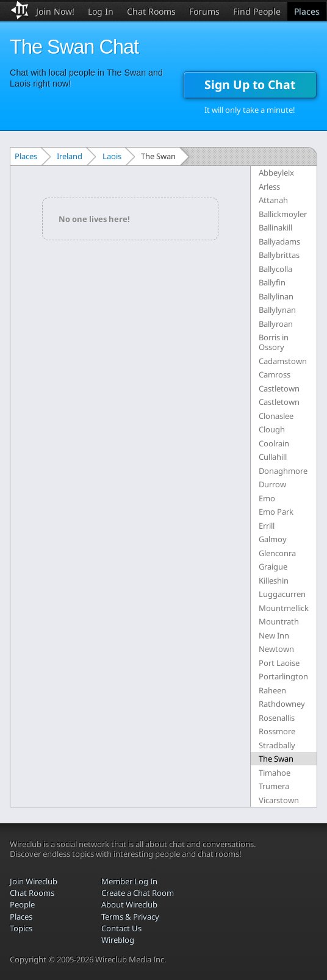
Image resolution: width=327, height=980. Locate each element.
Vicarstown (279, 800)
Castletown (279, 388)
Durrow (272, 484)
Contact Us (121, 928)
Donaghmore (283, 471)
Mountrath (279, 621)
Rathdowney (282, 704)
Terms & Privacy (130, 917)
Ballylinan (276, 296)
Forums (204, 11)
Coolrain (274, 443)
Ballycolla (275, 269)
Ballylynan (277, 310)
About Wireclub (129, 904)
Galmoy (273, 539)
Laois (112, 156)
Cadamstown (283, 361)
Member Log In (129, 881)
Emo (267, 498)
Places (307, 11)
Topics (21, 928)
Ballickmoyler (283, 214)
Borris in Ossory (274, 342)
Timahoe (275, 773)
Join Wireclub (34, 881)
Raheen (272, 690)
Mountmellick (284, 608)
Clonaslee (276, 416)
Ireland (70, 156)
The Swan (276, 759)
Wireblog (118, 940)
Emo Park (276, 512)
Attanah (273, 200)
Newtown (276, 649)
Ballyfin (272, 282)
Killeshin (274, 581)
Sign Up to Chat (250, 84)
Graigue (273, 567)
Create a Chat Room (138, 893)
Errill (267, 526)
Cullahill (273, 457)
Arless (269, 187)
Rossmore (277, 731)
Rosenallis (277, 718)
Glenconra (277, 553)
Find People (257, 11)
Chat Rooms (151, 11)
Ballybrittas (279, 255)
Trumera (274, 786)
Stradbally (277, 745)
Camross (275, 374)
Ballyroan (276, 324)
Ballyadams (279, 241)
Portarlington (283, 676)
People (22, 904)
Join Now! (55, 11)
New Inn (274, 635)
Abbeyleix (276, 173)
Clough (272, 429)
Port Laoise (279, 663)
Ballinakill (275, 227)
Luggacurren (282, 594)
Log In (101, 11)
